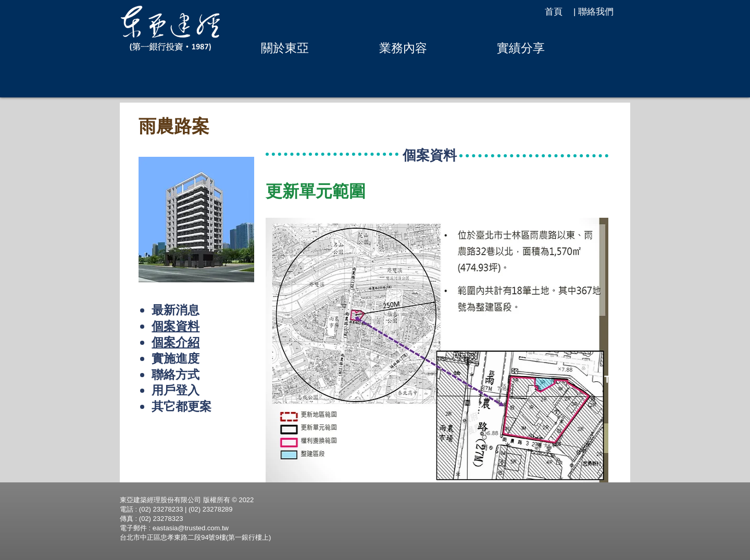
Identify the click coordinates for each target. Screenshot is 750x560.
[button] (285, 48)
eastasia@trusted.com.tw (191, 528)
